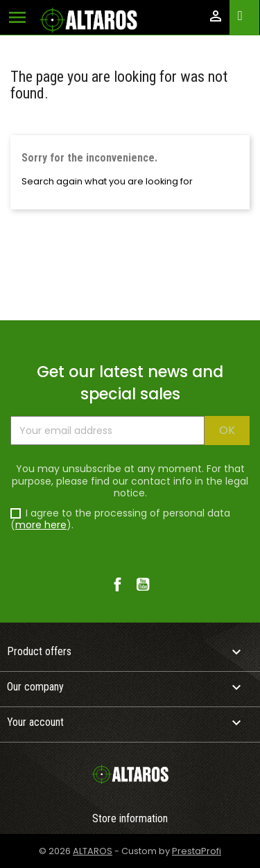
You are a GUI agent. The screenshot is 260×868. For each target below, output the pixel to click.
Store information (130, 818)
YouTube (143, 585)
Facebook (118, 585)
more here (41, 525)
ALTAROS (93, 851)
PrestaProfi (197, 851)
